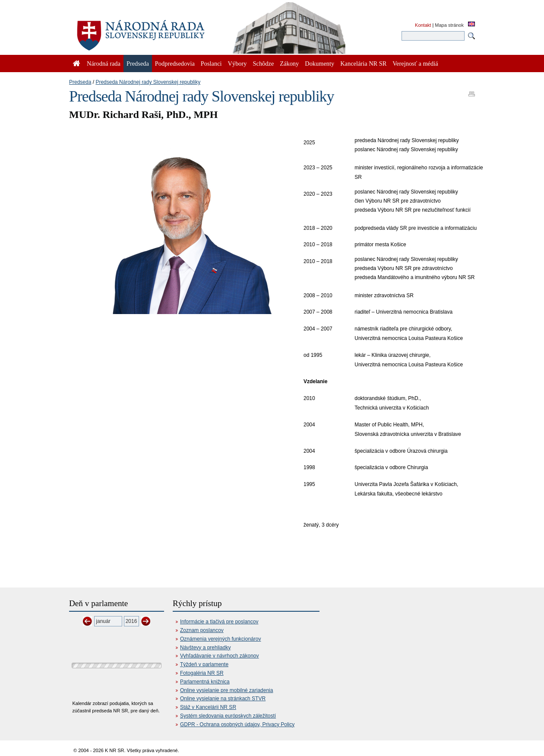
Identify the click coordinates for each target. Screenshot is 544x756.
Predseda (80, 82)
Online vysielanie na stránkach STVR (223, 699)
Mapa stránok (449, 25)
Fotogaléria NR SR (202, 673)
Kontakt (423, 25)
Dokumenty (319, 64)
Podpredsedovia (175, 64)
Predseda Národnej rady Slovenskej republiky (148, 82)
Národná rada (104, 64)
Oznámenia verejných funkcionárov (220, 639)
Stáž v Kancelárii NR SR (208, 707)
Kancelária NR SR (363, 64)
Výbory (237, 64)
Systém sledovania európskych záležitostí (228, 716)
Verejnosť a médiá (415, 64)
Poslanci (211, 64)
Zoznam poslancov (202, 630)
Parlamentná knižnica (205, 682)
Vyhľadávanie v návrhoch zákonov (220, 656)
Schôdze (264, 64)
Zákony (289, 64)
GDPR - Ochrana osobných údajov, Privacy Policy (237, 724)
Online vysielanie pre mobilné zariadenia (226, 690)
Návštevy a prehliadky (205, 648)
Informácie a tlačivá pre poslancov (219, 622)
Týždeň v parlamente (204, 664)
